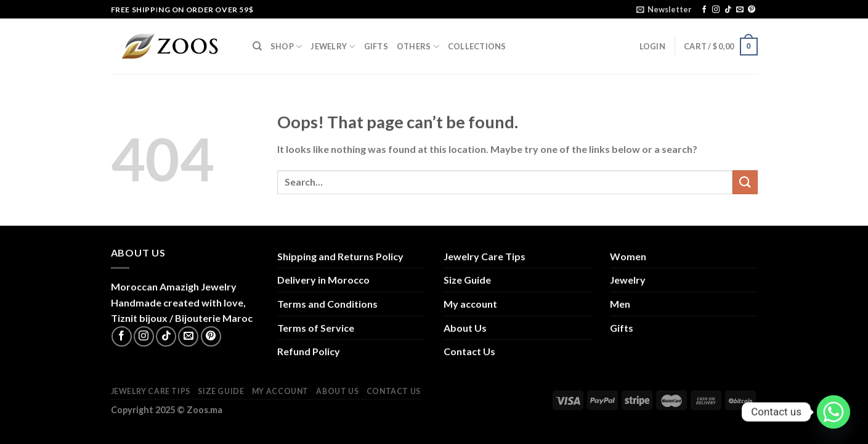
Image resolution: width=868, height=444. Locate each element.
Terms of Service (316, 328)
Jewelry (333, 47)
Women (628, 256)
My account (470, 304)
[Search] (257, 46)
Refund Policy (309, 351)
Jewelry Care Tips (485, 256)
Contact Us (469, 351)
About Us (465, 328)
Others (418, 47)
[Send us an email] (740, 10)
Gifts (376, 46)
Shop (286, 47)
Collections (477, 46)
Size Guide (467, 280)
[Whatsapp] (834, 412)
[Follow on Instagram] (716, 10)
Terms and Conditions (327, 304)
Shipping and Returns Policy (340, 256)
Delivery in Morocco (323, 280)
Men (620, 304)
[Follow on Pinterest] (752, 10)
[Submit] (745, 182)
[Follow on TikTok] (728, 10)
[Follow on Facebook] (704, 10)
